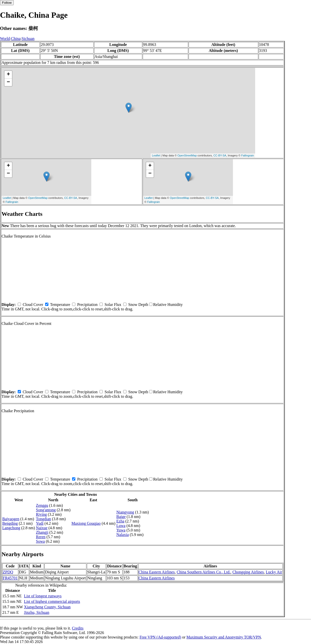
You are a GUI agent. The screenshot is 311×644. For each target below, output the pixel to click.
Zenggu (42, 505)
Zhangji (42, 532)
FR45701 (10, 578)
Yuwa (121, 530)
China (16, 39)
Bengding (10, 523)
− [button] (8, 82)
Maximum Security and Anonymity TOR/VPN (224, 637)
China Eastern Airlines (157, 572)
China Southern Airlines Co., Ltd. (204, 572)
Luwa (121, 526)
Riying (41, 514)
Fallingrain (248, 155)
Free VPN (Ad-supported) (160, 637)
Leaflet (156, 155)
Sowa (40, 541)
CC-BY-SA (220, 155)
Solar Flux (113, 305)
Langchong (11, 528)
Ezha (120, 521)
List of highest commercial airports (52, 601)
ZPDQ (8, 572)
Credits (78, 628)
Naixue (42, 528)
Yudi (40, 523)
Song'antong (46, 510)
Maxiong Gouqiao (86, 523)
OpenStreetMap (187, 155)
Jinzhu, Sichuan (37, 612)
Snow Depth (138, 305)
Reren (41, 537)
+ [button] (8, 75)
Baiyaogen (11, 519)
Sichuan (28, 39)
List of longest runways (43, 596)
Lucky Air (274, 572)
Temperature (60, 305)
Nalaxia (123, 535)
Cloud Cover (33, 305)
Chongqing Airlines (248, 572)
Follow (7, 3)
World (5, 39)
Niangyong (125, 512)
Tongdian (43, 519)
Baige (121, 517)
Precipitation (87, 305)
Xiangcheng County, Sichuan (47, 607)
